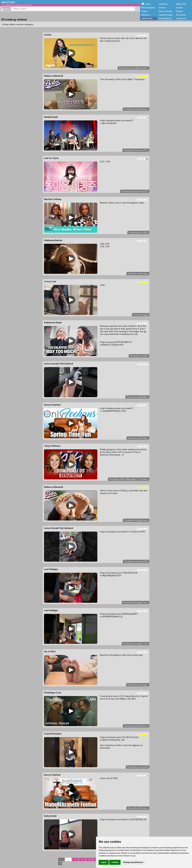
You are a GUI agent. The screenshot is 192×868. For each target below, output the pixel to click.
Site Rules (163, 4)
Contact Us (181, 18)
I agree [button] (104, 862)
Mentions (145, 15)
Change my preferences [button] (133, 862)
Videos (144, 11)
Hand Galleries (165, 18)
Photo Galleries (148, 8)
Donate (179, 8)
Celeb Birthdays (166, 15)
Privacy (179, 11)
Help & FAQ (181, 4)
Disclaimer (181, 15)
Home (148, 4)
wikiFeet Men (147, 18)
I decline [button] (115, 862)
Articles (162, 8)
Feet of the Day (165, 11)
